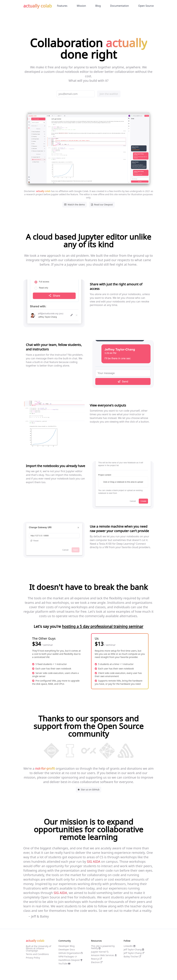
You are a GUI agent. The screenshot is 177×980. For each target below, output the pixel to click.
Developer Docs (67, 949)
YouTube (64, 964)
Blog (98, 6)
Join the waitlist (109, 94)
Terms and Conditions (37, 954)
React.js (96, 959)
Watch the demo (75, 205)
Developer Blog (67, 946)
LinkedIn (129, 946)
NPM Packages (68, 956)
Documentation (120, 6)
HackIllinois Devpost (70, 960)
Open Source (146, 6)
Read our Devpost (102, 205)
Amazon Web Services (104, 955)
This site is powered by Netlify (103, 947)
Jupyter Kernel (100, 952)
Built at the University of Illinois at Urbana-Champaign (38, 948)
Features (62, 6)
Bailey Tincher (132, 956)
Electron (97, 962)
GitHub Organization (71, 953)
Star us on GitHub (89, 790)
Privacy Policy (33, 958)
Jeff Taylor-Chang (134, 949)
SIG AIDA (94, 862)
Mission (81, 6)
